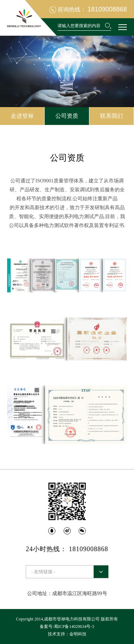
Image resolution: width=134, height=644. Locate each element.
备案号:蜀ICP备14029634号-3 (67, 627)
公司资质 (67, 116)
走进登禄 (22, 116)
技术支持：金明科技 (67, 634)
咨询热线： (88, 9)
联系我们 (111, 116)
